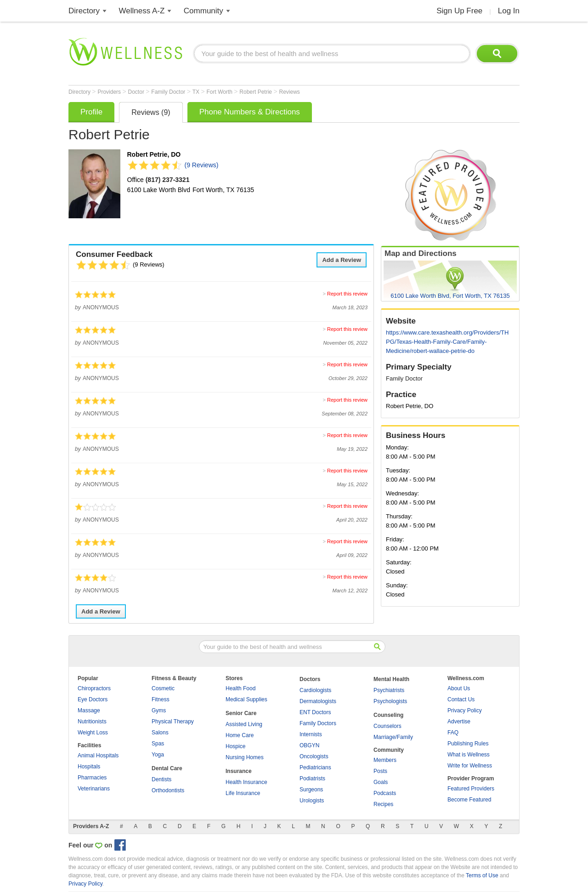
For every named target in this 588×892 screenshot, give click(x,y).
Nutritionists (92, 722)
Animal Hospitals (98, 756)
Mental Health (391, 679)
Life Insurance (243, 793)
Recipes (383, 804)
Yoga (158, 755)
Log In (509, 11)
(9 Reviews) (202, 165)
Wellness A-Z (142, 11)
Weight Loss (93, 733)
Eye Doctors (93, 699)
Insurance (239, 771)
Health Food (240, 688)
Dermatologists (318, 701)
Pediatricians (315, 767)
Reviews (289, 92)
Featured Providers (471, 789)
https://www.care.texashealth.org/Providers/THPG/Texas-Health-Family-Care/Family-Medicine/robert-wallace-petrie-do (447, 342)
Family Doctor (169, 92)
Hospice (235, 746)
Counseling (388, 715)
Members (385, 760)
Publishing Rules (468, 744)
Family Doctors (318, 723)
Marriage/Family (393, 737)
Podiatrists (312, 778)
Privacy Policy (465, 710)
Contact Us (461, 699)
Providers (110, 92)
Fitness (161, 699)
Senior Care (241, 713)
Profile (91, 112)
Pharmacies (92, 778)
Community (204, 11)
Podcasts (385, 793)
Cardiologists (315, 690)
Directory (84, 11)
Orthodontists (168, 790)
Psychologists (390, 701)
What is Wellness (469, 755)
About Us (459, 688)
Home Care (240, 735)
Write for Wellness (470, 766)
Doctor (137, 92)
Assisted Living (244, 724)
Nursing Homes (245, 757)
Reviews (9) (151, 112)
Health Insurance (246, 782)
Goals (381, 782)
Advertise (459, 722)
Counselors (387, 726)
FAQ (453, 733)
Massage (89, 710)
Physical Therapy (173, 722)
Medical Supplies (246, 699)
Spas (158, 744)
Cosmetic (163, 688)
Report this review (347, 294)
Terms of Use (482, 875)
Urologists (312, 801)
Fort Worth (220, 92)
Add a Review (342, 260)
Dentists (161, 779)
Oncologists (314, 756)
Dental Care (167, 768)
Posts (380, 771)
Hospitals (89, 767)
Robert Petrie (256, 92)
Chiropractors (94, 688)
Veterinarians (94, 789)
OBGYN (309, 745)
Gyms (159, 710)
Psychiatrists (389, 690)
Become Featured (469, 800)
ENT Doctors (315, 712)
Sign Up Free (459, 11)
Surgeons (311, 790)
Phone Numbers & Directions (250, 112)
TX (197, 92)
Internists (311, 734)
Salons (160, 733)
